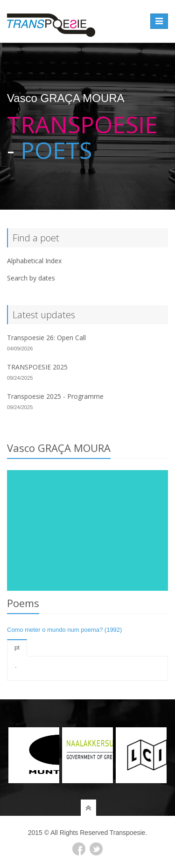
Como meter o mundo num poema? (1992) (64, 630)
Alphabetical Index (34, 261)
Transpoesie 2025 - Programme (55, 396)
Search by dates (31, 278)
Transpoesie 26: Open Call (46, 338)
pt (17, 647)
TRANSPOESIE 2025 (37, 367)
